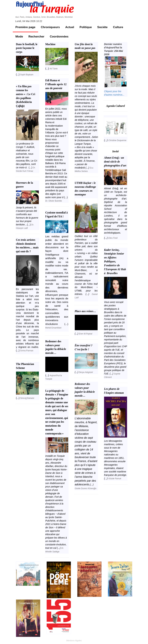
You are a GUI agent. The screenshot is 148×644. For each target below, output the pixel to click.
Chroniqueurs (50, 27)
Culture (118, 27)
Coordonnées (59, 37)
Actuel (70, 27)
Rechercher (36, 37)
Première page (25, 27)
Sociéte (102, 27)
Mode (19, 37)
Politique (86, 27)
